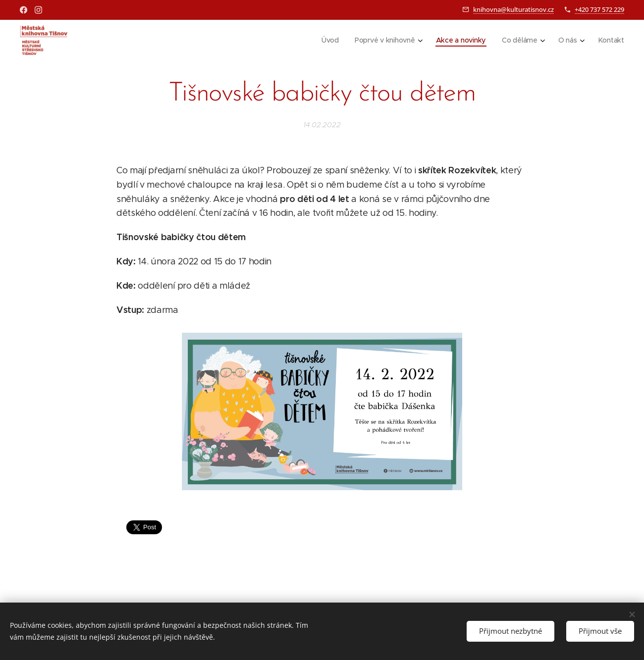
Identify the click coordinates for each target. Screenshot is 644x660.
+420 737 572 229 (599, 9)
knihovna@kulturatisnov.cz (513, 9)
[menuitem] (329, 40)
